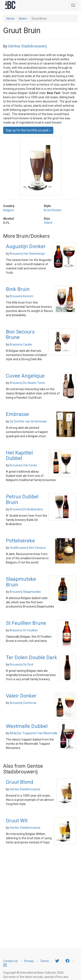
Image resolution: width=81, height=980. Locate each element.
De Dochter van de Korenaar (28, 421)
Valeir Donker (21, 696)
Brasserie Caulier (21, 344)
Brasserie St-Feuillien (24, 630)
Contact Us (10, 961)
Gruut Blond (20, 782)
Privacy (29, 961)
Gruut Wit (17, 821)
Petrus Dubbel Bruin (22, 499)
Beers (23, 19)
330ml (48, 223)
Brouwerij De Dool (21, 664)
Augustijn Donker (26, 246)
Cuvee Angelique (25, 376)
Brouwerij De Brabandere (26, 509)
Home (10, 19)
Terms (45, 961)
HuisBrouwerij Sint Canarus (28, 548)
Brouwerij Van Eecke (23, 465)
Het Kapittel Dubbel (19, 456)
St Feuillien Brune (26, 623)
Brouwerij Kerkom (22, 296)
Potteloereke (20, 541)
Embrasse (17, 414)
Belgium (9, 210)
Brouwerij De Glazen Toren (27, 383)
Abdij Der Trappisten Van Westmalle (34, 733)
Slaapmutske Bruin (21, 582)
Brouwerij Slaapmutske (25, 592)
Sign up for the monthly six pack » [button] (28, 130)
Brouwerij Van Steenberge (27, 254)
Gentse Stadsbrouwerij (27, 46)
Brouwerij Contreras (23, 703)
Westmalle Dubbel (27, 726)
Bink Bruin (18, 289)
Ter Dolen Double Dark (32, 657)
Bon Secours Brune (20, 335)
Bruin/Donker (53, 210)
